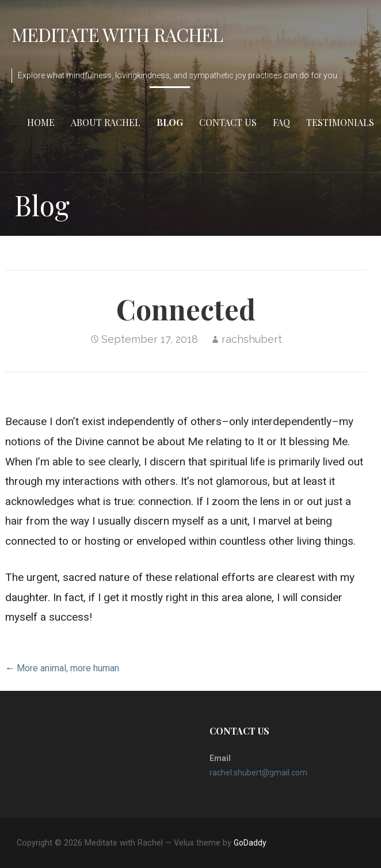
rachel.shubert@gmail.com (258, 773)
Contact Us (228, 122)
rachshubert (252, 339)
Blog (170, 122)
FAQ (281, 122)
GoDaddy (250, 843)
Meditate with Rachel (117, 34)
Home (41, 122)
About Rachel (106, 122)
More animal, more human (68, 668)
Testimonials (340, 122)
